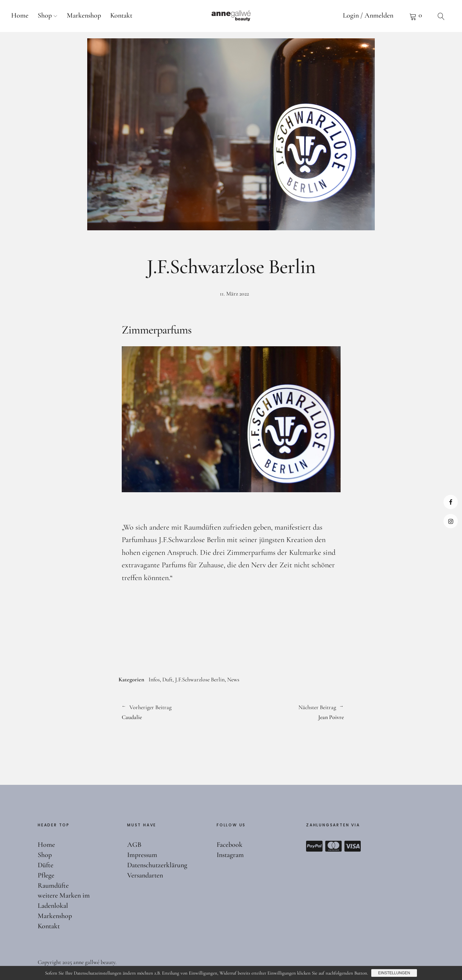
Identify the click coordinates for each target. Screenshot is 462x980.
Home (20, 15)
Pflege (46, 875)
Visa (353, 846)
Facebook (451, 502)
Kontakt (121, 15)
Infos (154, 679)
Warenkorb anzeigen (416, 16)
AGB (134, 845)
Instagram (451, 521)
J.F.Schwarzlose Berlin (200, 679)
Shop (45, 15)
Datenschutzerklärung (157, 865)
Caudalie (173, 712)
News (233, 679)
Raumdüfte (53, 885)
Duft (167, 679)
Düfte (46, 865)
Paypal (314, 846)
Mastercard (334, 846)
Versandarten (145, 875)
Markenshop (84, 15)
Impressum (142, 855)
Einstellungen (394, 973)
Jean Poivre (287, 712)
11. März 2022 (234, 294)
